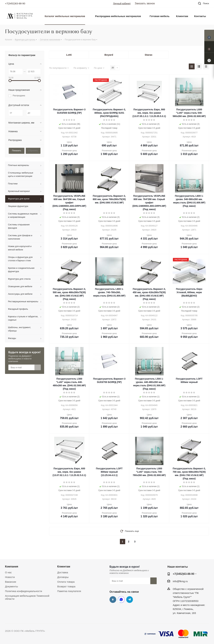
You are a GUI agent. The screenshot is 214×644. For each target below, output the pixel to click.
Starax (149, 55)
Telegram (130, 600)
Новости (10, 577)
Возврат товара (66, 586)
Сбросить (33, 151)
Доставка (63, 572)
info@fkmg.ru (180, 581)
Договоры (63, 577)
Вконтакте (113, 600)
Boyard (109, 55)
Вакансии (11, 582)
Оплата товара (66, 582)
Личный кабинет (122, 4)
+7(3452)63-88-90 (15, 3)
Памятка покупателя (69, 591)
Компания (12, 566)
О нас (8, 572)
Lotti (69, 55)
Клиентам (64, 566)
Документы (11, 586)
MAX (121, 600)
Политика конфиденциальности (23, 591)
